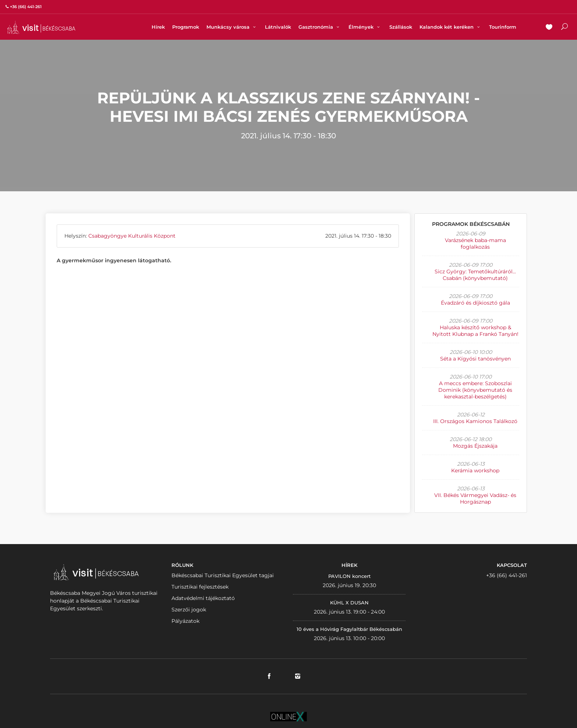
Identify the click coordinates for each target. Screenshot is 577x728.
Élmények (365, 27)
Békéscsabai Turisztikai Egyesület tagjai (223, 575)
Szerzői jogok (189, 610)
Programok (186, 27)
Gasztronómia (320, 27)
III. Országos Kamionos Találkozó (475, 421)
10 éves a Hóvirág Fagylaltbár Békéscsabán (349, 629)
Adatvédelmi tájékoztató (203, 598)
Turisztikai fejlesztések (200, 587)
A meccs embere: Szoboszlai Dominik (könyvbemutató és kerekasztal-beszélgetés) (475, 390)
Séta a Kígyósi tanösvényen (475, 359)
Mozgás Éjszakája (475, 446)
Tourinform (503, 27)
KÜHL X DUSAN (349, 603)
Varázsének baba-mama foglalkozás (475, 244)
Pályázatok (185, 621)
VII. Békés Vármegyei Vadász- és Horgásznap (475, 498)
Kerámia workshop (475, 470)
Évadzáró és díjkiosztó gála (475, 303)
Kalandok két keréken (451, 27)
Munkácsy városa (232, 27)
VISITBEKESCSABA (41, 27)
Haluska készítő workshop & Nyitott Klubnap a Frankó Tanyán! (475, 331)
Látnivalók (278, 27)
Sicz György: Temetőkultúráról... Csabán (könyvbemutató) (475, 275)
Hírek (158, 27)
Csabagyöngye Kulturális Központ (132, 236)
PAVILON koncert (349, 576)
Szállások (401, 27)
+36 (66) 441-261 (507, 575)
